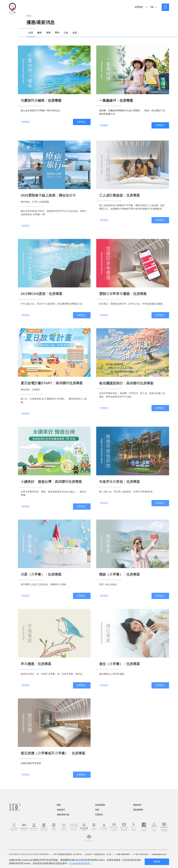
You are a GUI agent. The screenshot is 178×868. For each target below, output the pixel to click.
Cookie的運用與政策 (80, 863)
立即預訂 (139, 7)
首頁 (29, 16)
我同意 (157, 862)
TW (153, 7)
